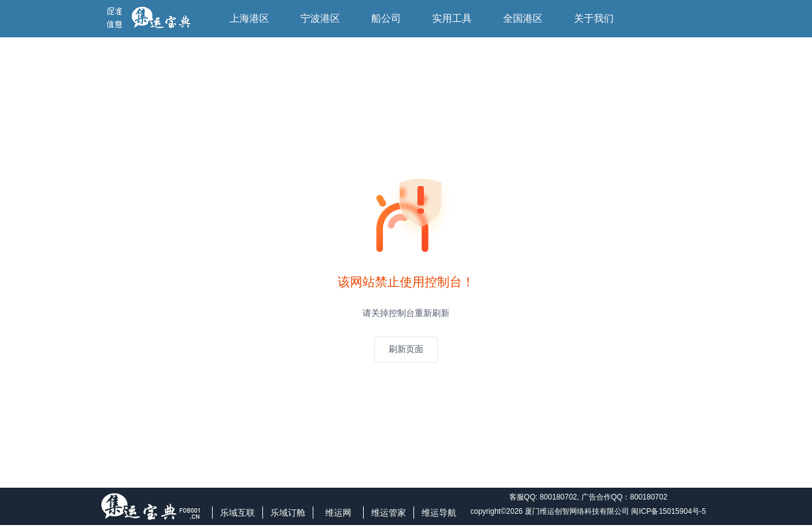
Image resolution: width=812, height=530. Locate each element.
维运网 (338, 513)
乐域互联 (238, 513)
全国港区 (523, 18)
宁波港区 (320, 18)
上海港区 (249, 18)
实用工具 (452, 18)
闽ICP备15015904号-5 (668, 511)
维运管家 (389, 513)
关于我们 (594, 18)
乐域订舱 (288, 513)
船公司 (386, 18)
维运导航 (439, 513)
